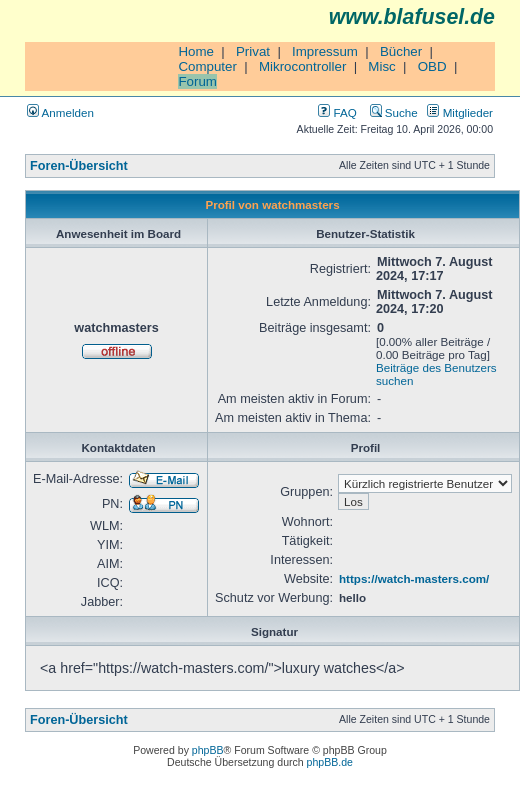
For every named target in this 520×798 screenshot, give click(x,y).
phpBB (208, 750)
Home (196, 51)
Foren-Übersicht (79, 166)
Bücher (401, 51)
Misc (381, 66)
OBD (432, 66)
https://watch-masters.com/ (414, 578)
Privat (253, 51)
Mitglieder (460, 112)
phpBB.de (330, 762)
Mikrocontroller (302, 66)
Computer (207, 66)
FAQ (337, 112)
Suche (394, 112)
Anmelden (60, 112)
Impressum (325, 51)
